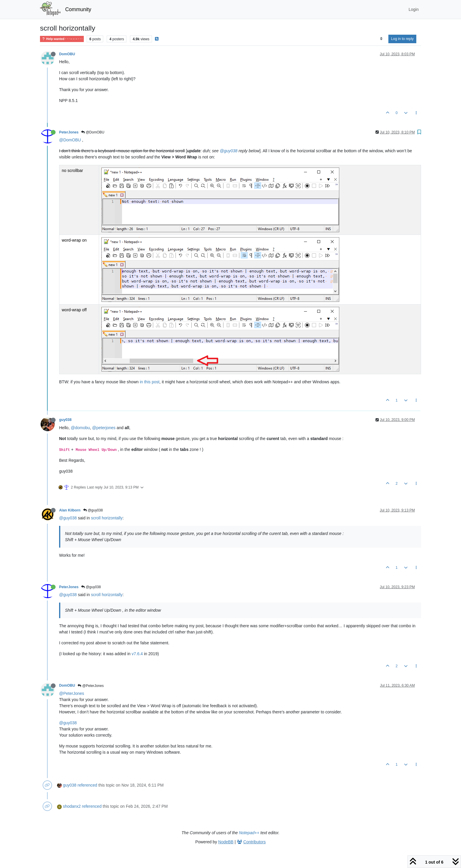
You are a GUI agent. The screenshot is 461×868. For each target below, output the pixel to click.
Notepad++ (249, 833)
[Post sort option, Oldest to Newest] (381, 39)
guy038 (65, 420)
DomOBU (67, 54)
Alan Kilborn (70, 510)
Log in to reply (402, 39)
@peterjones (104, 428)
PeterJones (69, 132)
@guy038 (228, 151)
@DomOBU (93, 132)
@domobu (80, 428)
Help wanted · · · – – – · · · (62, 39)
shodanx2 (72, 806)
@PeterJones (91, 686)
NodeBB (226, 842)
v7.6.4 (137, 654)
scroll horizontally (107, 518)
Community (78, 9)
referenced (87, 785)
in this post (150, 382)
